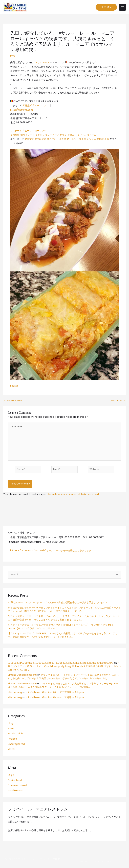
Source (14, 386)
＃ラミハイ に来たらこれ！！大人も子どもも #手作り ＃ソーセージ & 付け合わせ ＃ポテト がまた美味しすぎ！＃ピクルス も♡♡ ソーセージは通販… (63, 686)
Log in (11, 776)
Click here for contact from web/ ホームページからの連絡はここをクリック (50, 551)
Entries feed (15, 781)
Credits (56, 859)
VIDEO (11, 750)
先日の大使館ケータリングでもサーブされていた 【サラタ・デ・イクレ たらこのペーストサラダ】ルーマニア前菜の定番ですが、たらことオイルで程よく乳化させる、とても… (64, 619)
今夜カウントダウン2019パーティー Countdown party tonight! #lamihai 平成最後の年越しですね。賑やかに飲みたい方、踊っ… (64, 667)
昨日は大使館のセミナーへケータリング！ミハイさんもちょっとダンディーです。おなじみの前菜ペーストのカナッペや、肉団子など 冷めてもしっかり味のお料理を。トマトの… (64, 610)
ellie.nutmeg (15, 693)
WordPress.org (16, 791)
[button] (106, 7)
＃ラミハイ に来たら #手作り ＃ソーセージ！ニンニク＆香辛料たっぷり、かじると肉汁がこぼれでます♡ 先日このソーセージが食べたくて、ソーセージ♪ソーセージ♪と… (64, 677)
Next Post (118, 401)
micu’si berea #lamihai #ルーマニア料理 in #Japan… (56, 693)
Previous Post (13, 401)
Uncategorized (16, 745)
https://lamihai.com (21, 110)
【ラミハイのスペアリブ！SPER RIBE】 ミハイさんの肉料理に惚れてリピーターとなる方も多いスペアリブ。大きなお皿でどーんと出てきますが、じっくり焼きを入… (63, 636)
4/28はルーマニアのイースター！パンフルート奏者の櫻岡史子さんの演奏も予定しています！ (58, 603)
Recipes (12, 739)
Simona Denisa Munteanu (22, 675)
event (11, 729)
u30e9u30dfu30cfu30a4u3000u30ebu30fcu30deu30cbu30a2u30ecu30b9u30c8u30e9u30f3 (61, 663)
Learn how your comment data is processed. (74, 495)
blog (13, 56)
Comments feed (17, 786)
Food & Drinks (16, 734)
